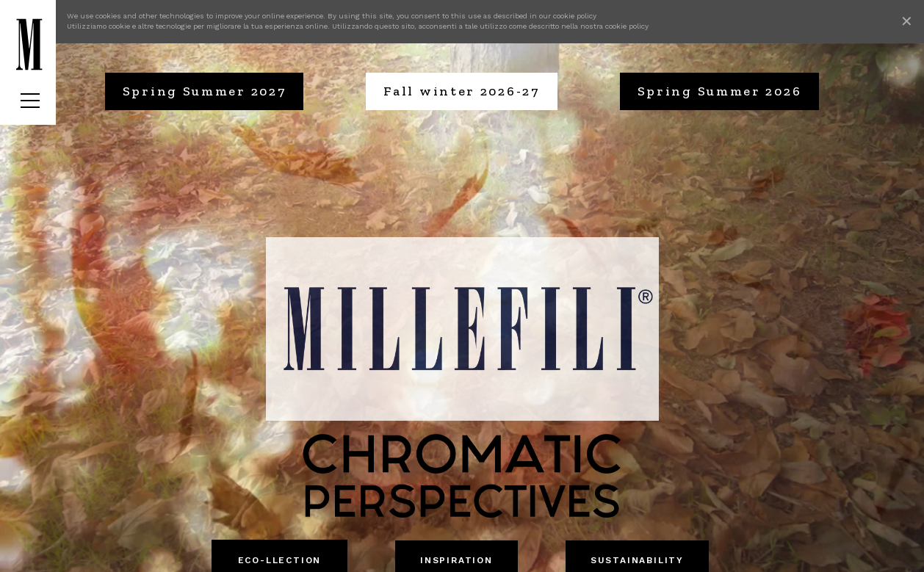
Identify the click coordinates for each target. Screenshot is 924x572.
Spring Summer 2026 (720, 91)
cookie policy (575, 16)
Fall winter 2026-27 (461, 91)
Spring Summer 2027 (205, 91)
